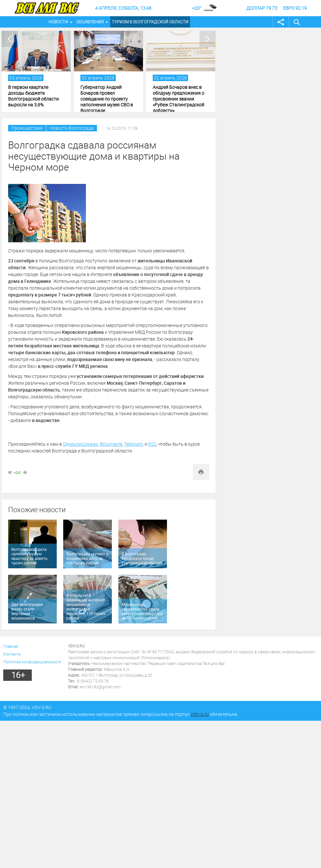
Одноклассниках (80, 444)
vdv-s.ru (200, 714)
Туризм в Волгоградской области (150, 22)
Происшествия (27, 128)
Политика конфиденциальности (32, 662)
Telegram (133, 444)
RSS (152, 444)
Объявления (90, 22)
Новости (58, 22)
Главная (11, 646)
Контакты (12, 654)
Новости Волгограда (72, 128)
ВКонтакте (111, 444)
